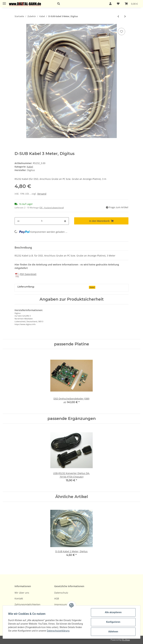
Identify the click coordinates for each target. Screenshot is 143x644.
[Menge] (42, 221)
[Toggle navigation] (4, 2)
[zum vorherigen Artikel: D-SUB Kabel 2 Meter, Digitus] (118, 16)
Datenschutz (61, 593)
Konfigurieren (113, 622)
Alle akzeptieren (113, 612)
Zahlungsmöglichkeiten (27, 604)
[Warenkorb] (131, 4)
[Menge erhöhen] (65, 221)
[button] (79, 4)
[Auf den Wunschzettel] (121, 32)
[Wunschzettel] (118, 4)
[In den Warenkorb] (101, 221)
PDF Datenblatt (28, 274)
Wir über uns (22, 593)
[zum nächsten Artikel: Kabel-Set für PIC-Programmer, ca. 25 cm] (125, 16)
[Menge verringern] (18, 221)
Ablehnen (113, 632)
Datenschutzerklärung (58, 631)
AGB (57, 598)
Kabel (30, 167)
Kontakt (19, 598)
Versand (42, 194)
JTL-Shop (126, 640)
